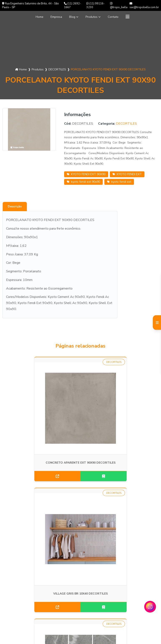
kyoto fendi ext (119, 182)
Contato (116, 17)
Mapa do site (15, 612)
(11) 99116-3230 (95, 5)
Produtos (93, 17)
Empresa (55, 17)
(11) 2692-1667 (72, 5)
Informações (15, 606)
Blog (72, 17)
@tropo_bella (119, 6)
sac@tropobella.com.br (144, 6)
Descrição (15, 206)
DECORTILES (57, 69)
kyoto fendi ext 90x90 (83, 182)
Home (37, 17)
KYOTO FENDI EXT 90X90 (86, 174)
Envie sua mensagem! (78, 612)
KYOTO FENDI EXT (127, 174)
